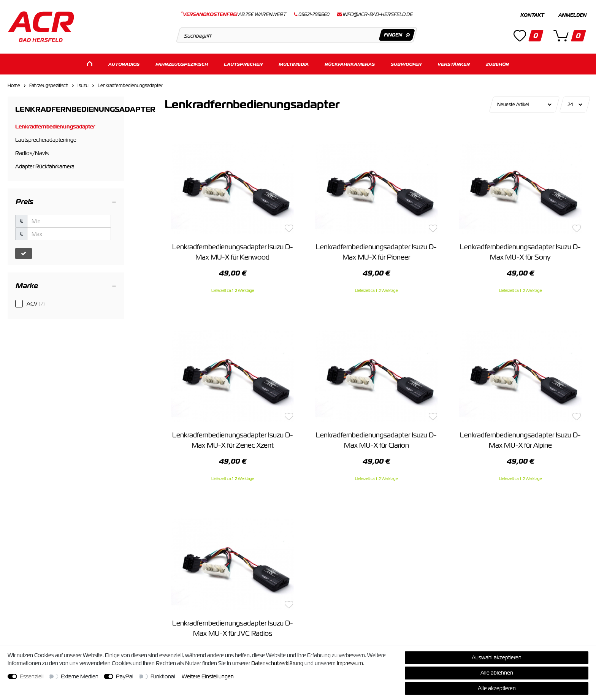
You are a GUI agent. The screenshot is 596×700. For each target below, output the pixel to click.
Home (14, 85)
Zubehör (497, 64)
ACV (36, 303)
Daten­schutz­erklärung (277, 663)
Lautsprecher (243, 64)
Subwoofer (406, 64)
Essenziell (32, 676)
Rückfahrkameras (350, 64)
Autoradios (124, 64)
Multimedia (294, 64)
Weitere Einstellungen (208, 676)
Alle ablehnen (497, 673)
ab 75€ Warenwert (234, 14)
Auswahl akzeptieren (497, 657)
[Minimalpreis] (69, 221)
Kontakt (532, 15)
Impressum (350, 663)
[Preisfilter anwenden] (24, 253)
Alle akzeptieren (497, 688)
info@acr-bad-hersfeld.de (378, 14)
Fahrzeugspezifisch (182, 64)
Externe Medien (80, 676)
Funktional (163, 676)
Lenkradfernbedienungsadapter (130, 85)
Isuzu (83, 85)
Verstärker (454, 64)
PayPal (125, 676)
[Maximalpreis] (69, 234)
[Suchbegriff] (297, 35)
